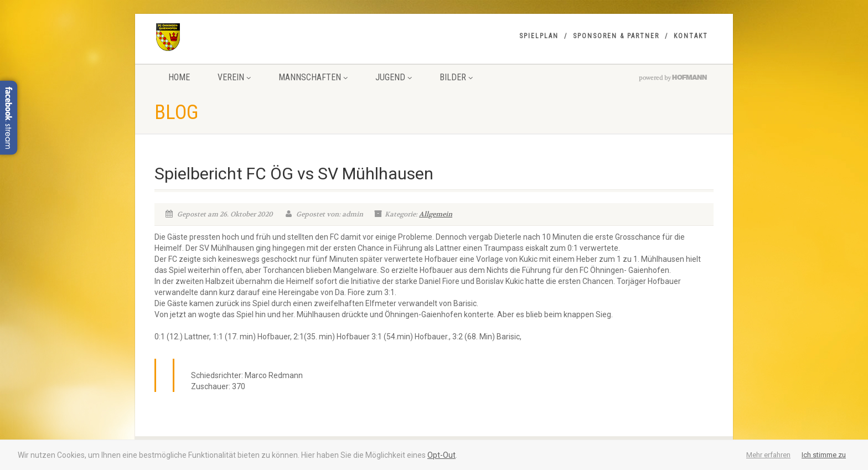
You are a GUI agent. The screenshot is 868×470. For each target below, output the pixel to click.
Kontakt (691, 36)
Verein (234, 77)
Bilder (456, 77)
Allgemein (436, 214)
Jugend (394, 77)
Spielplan (539, 36)
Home (179, 77)
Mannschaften (313, 77)
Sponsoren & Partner (616, 36)
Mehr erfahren (768, 455)
